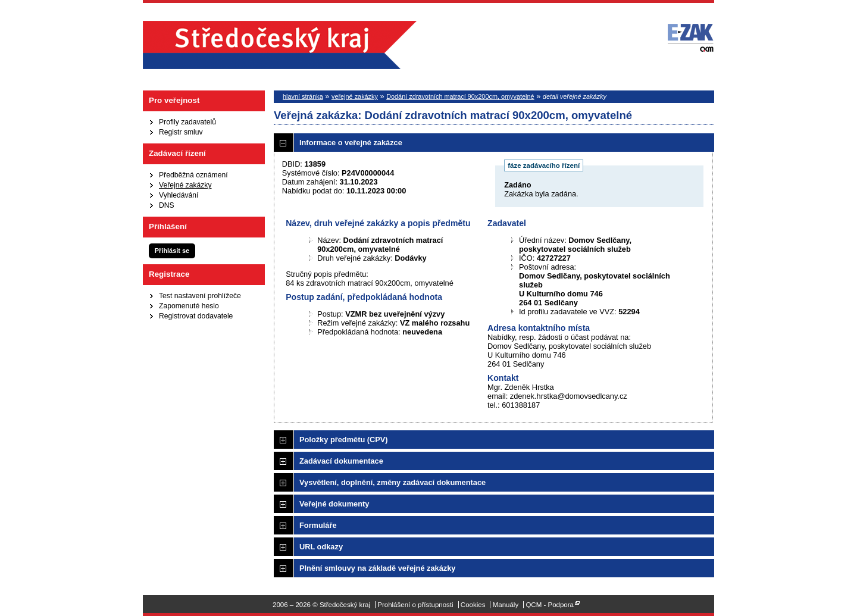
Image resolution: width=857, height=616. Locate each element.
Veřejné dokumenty (334, 504)
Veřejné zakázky (185, 185)
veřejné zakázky (355, 96)
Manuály (506, 605)
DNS (167, 205)
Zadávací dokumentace (341, 461)
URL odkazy (321, 547)
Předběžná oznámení (193, 175)
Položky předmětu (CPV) (344, 440)
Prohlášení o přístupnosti (415, 605)
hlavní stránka (303, 96)
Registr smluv (181, 132)
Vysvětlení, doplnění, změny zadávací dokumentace (392, 482)
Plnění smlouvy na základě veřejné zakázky (377, 568)
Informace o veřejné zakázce (351, 143)
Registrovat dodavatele (196, 316)
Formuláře (318, 525)
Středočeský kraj (280, 45)
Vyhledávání (179, 195)
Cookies (473, 605)
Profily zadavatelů (187, 122)
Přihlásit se (172, 251)
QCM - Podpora (550, 605)
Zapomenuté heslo (189, 306)
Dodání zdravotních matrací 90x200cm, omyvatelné (460, 96)
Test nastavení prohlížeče (200, 296)
